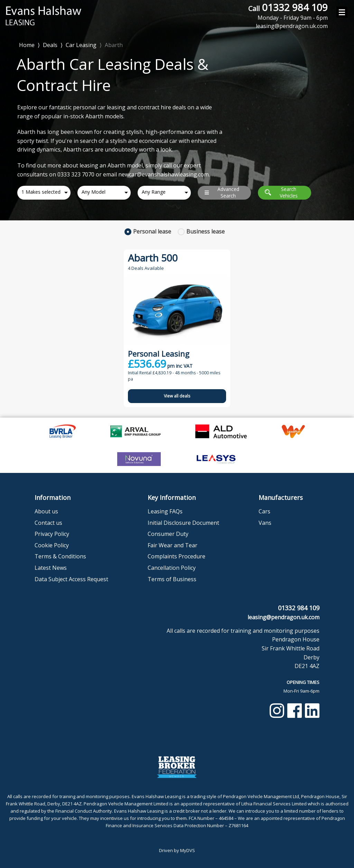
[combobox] (44, 193)
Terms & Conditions (60, 556)
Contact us (48, 523)
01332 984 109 (288, 11)
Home (27, 44)
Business (206, 231)
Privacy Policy (52, 534)
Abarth (114, 45)
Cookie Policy (52, 545)
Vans (265, 523)
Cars (264, 511)
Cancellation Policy (172, 568)
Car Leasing (81, 45)
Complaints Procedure (176, 556)
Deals (50, 45)
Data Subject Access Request (71, 579)
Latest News (51, 568)
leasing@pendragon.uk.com (283, 617)
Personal (152, 231)
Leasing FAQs (165, 511)
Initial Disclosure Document (183, 523)
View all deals (177, 396)
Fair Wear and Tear (173, 545)
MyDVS (188, 850)
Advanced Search (222, 192)
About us (46, 511)
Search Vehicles (281, 192)
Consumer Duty (168, 534)
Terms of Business (172, 579)
